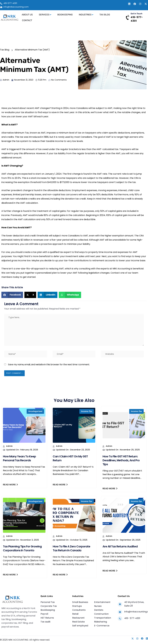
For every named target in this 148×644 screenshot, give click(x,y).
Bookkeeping (65, 15)
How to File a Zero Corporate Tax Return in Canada (71, 548)
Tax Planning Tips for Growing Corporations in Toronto (22, 548)
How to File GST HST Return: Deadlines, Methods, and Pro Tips (121, 460)
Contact (27, 20)
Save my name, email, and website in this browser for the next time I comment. (49, 364)
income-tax (87, 411)
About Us (27, 15)
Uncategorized (35, 411)
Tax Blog (105, 15)
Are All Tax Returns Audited (120, 546)
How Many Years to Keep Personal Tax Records (19, 458)
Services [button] (45, 15)
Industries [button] (86, 15)
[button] (12, 295)
